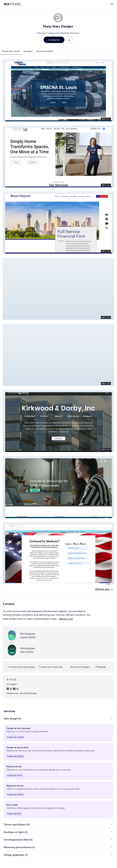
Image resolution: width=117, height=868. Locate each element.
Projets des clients (11, 51)
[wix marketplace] (12, 4)
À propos (28, 51)
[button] (58, 90)
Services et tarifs (45, 51)
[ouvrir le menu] (112, 4)
